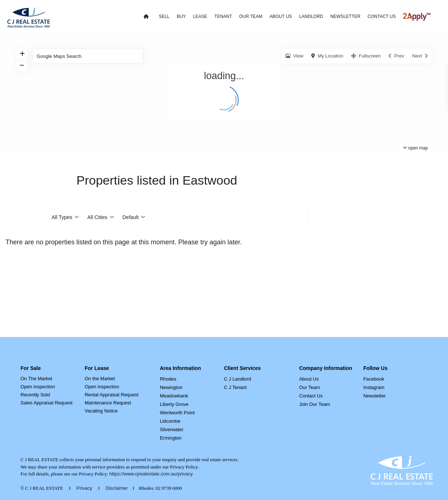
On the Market (100, 379)
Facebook (374, 379)
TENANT (223, 16)
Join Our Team (315, 404)
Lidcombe (170, 421)
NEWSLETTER (345, 16)
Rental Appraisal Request (112, 395)
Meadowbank (174, 396)
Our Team (310, 387)
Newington (171, 387)
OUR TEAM (251, 16)
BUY (181, 16)
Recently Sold (35, 395)
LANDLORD (311, 16)
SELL (164, 16)
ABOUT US (281, 16)
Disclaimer (117, 488)
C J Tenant (235, 387)
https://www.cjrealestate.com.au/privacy (151, 474)
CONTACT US (382, 16)
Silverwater (172, 429)
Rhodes (168, 379)
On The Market (36, 379)
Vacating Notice (101, 411)
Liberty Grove (174, 404)
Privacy (85, 488)
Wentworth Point (177, 413)
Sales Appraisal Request (47, 403)
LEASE (200, 16)
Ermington (171, 438)
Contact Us (311, 396)
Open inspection (38, 387)
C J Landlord (238, 379)
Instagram (374, 387)
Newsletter (374, 396)
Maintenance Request (108, 403)
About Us (309, 379)
